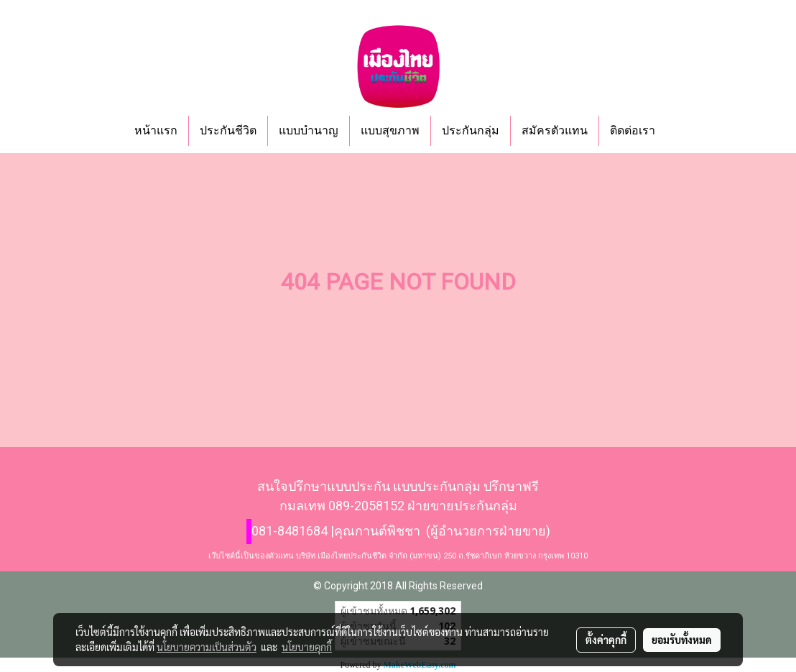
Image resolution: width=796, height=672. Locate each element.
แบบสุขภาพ (390, 130)
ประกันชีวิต (228, 130)
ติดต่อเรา (633, 130)
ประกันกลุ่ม (471, 130)
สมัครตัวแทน (555, 130)
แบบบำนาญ (309, 130)
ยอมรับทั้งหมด (682, 640)
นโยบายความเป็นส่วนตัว (207, 647)
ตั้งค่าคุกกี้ (606, 640)
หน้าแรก (156, 130)
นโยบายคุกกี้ (307, 647)
